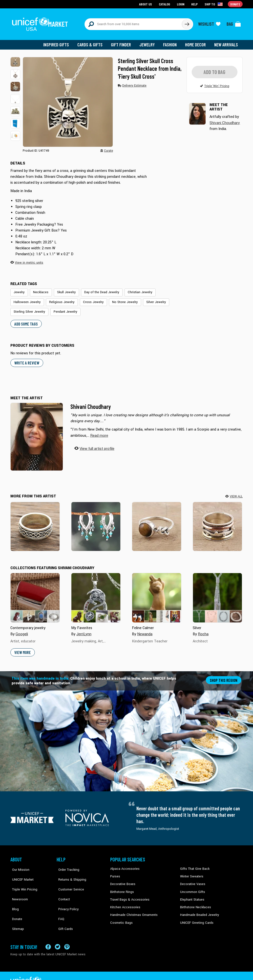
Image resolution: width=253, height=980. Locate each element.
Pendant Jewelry (63, 308)
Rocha (203, 630)
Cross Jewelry (89, 299)
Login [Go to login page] (181, 4)
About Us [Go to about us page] (146, 4)
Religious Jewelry (59, 299)
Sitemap (16, 909)
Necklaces (39, 289)
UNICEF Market (20, 872)
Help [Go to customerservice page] (195, 4)
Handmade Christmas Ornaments (133, 909)
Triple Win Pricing (22, 879)
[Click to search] (187, 23)
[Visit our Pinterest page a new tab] (67, 934)
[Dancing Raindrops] (96, 522)
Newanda (145, 630)
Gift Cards (63, 909)
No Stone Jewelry (119, 299)
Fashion (171, 42)
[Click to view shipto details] (214, 4)
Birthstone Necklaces (194, 902)
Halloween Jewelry (26, 299)
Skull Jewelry (63, 289)
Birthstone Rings (122, 887)
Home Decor (196, 42)
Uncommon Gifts (192, 887)
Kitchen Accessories (124, 902)
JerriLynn (84, 630)
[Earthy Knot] (157, 522)
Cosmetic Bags (121, 917)
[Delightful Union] (217, 522)
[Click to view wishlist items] (209, 23)
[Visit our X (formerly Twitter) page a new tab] (58, 934)
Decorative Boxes (122, 879)
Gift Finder (123, 42)
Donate (15, 902)
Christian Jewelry (133, 289)
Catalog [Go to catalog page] (165, 4)
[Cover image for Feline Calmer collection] (157, 594)
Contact (62, 887)
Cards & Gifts (93, 42)
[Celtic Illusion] (35, 522)
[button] (15, 59)
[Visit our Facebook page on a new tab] (48, 934)
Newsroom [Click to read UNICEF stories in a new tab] (18, 887)
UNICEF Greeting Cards (196, 917)
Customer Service (69, 879)
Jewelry (149, 42)
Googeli (21, 630)
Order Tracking (66, 865)
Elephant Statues (192, 894)
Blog (14, 894)
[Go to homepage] (41, 23)
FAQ (60, 902)
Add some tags (25, 320)
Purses (115, 872)
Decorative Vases (192, 879)
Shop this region (224, 676)
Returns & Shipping (70, 872)
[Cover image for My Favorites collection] (96, 594)
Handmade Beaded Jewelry (198, 909)
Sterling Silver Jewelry (28, 308)
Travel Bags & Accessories (128, 894)
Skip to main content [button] (126, 0)
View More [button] (22, 648)
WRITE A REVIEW (26, 359)
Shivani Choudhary (91, 403)
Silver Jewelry (148, 299)
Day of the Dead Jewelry (96, 289)
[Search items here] (133, 23)
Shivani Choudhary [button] (224, 120)
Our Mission (19, 865)
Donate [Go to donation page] (235, 4)
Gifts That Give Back (194, 865)
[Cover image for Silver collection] (217, 594)
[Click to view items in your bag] (234, 23)
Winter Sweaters (191, 872)
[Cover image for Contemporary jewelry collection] (35, 594)
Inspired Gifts (60, 42)
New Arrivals (226, 42)
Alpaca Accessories (124, 865)
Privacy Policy (66, 894)
